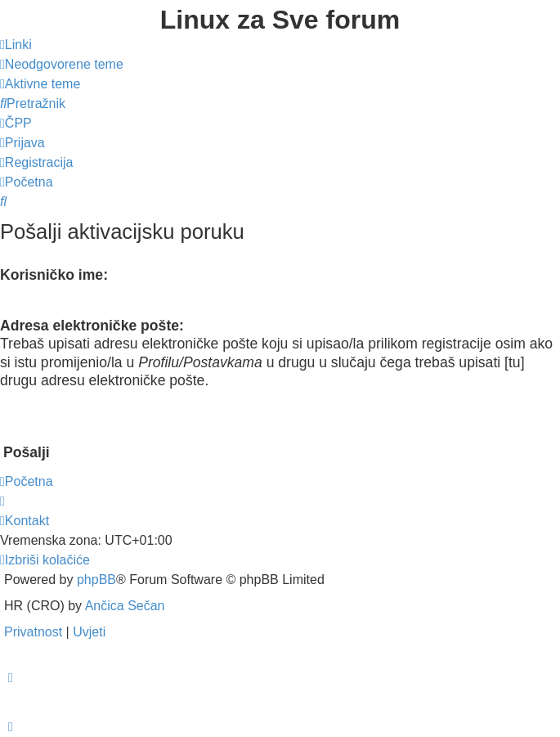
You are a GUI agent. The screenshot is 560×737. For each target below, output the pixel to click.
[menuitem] (62, 64)
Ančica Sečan (125, 606)
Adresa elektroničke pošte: (92, 326)
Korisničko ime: (54, 275)
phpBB (96, 580)
